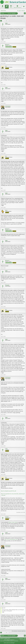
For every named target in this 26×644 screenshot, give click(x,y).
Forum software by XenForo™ (9, 640)
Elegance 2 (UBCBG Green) (5, 639)
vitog (6, 449)
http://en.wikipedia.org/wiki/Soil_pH (9, 491)
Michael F (7, 45)
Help (25, 639)
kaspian (7, 517)
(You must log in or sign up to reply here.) (19, 631)
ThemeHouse (16, 641)
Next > (7, 21)
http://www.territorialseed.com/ (11, 539)
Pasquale (7, 285)
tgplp (6, 23)
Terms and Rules (23, 640)
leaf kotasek (8, 106)
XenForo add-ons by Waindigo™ (9, 643)
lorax (6, 210)
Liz (6, 66)
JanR (6, 533)
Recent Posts (3, 11)
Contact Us (21, 639)
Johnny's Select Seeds (13, 522)
